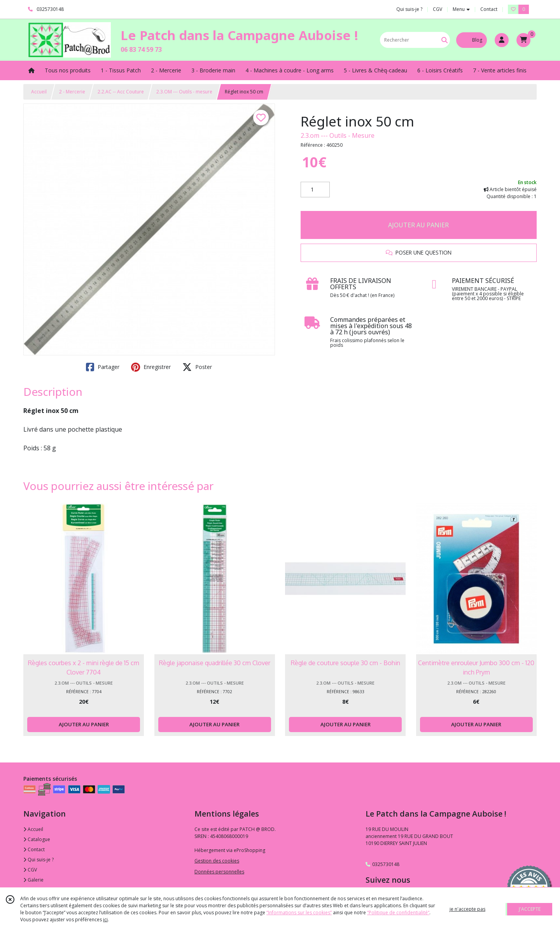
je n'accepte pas (467, 909)
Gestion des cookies (217, 861)
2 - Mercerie (72, 92)
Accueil (39, 92)
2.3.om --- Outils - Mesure (338, 135)
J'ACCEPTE (530, 909)
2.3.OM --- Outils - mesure (184, 92)
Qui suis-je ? (38, 860)
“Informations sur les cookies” (299, 913)
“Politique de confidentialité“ (398, 913)
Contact (489, 9)
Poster (197, 367)
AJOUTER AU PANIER (418, 225)
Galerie (33, 880)
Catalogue (37, 839)
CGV (30, 870)
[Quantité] (315, 190)
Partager (103, 367)
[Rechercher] (444, 40)
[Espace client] (502, 40)
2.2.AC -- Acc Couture (121, 92)
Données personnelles (219, 872)
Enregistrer (151, 367)
